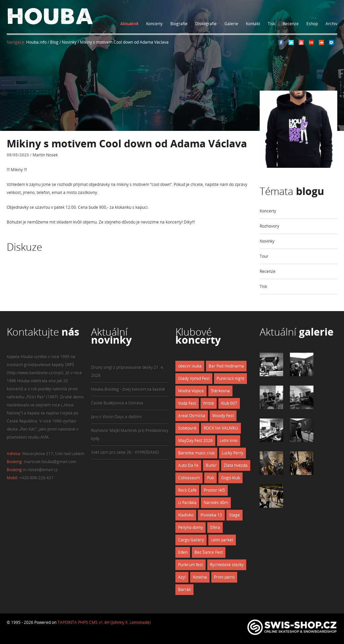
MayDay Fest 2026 (195, 440)
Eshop (312, 24)
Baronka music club (196, 453)
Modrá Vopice (191, 391)
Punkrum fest (190, 565)
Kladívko (186, 515)
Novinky (267, 241)
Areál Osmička (192, 416)
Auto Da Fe (188, 465)
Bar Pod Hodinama (226, 366)
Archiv (331, 24)
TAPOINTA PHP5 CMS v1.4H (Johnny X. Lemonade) (104, 622)
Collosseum (189, 478)
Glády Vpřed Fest (194, 378)
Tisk (271, 24)
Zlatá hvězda (236, 465)
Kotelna (200, 577)
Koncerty (154, 24)
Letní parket (222, 540)
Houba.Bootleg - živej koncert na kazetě (128, 389)
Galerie (231, 24)
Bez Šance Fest (209, 552)
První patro (224, 577)
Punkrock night (230, 378)
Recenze (291, 24)
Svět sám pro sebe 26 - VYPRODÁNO (125, 452)
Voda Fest (187, 403)
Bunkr (211, 465)
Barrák (184, 589)
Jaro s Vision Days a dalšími (116, 417)
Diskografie (206, 24)
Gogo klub (230, 478)
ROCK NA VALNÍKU (221, 428)
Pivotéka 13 (211, 515)
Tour (264, 256)
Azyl (182, 577)
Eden (183, 552)
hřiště (209, 403)
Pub (210, 478)
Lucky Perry (232, 453)
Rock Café (187, 490)
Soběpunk (187, 428)
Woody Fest (223, 416)
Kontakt (253, 24)
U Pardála (187, 503)
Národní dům (216, 503)
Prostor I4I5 (214, 490)
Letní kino (229, 440)
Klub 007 (229, 403)
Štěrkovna (220, 391)
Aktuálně (129, 24)
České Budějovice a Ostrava (117, 403)
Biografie (179, 24)
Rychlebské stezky (227, 565)
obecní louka (190, 366)
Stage (234, 515)
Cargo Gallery (191, 540)
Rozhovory (269, 226)
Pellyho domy (190, 527)
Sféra (215, 527)
